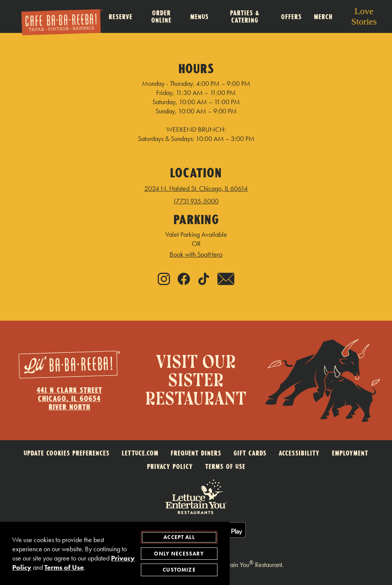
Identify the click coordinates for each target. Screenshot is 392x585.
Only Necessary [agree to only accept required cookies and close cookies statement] (179, 554)
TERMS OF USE (225, 466)
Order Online (161, 16)
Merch (323, 17)
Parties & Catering (245, 16)
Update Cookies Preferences (67, 453)
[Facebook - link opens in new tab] (184, 280)
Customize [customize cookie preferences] (179, 570)
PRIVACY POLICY (170, 466)
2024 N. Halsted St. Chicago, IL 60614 (196, 188)
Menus (199, 17)
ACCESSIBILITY (299, 453)
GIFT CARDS (250, 453)
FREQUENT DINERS (196, 453)
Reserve (121, 17)
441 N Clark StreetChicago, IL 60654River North (69, 398)
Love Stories (364, 16)
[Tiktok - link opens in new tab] (204, 280)
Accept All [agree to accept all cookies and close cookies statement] (179, 537)
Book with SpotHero (196, 254)
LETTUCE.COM (140, 453)
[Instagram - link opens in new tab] (164, 280)
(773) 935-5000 (196, 201)
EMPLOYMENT (350, 453)
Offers (291, 17)
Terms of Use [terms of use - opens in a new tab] (64, 568)
